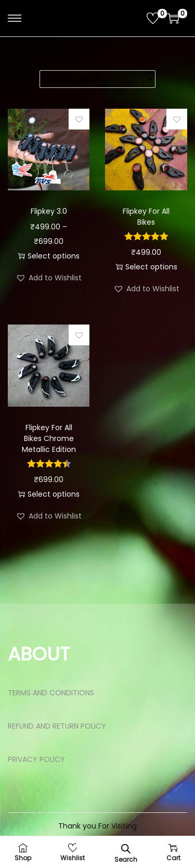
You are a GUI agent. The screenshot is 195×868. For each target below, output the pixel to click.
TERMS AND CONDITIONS (51, 693)
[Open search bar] (126, 848)
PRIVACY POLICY (36, 759)
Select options (49, 256)
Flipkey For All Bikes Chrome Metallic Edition (49, 438)
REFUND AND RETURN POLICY (57, 726)
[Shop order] (97, 79)
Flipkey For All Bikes (146, 217)
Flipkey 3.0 (49, 211)
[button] (79, 119)
